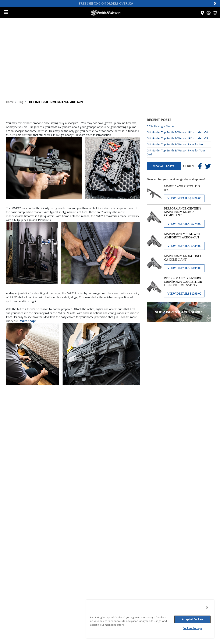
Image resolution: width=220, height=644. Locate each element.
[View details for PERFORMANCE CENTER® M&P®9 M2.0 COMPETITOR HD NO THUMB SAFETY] (184, 294)
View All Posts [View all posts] (164, 166)
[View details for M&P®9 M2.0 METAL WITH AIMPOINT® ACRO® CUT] (184, 246)
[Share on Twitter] (208, 166)
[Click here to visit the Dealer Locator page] (202, 13)
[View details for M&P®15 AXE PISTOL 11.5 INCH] (184, 198)
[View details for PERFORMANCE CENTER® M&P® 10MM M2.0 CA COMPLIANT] (184, 224)
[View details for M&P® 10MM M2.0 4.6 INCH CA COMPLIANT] (184, 268)
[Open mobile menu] (6, 13)
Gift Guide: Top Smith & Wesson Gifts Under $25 (177, 138)
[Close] (207, 608)
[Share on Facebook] (200, 166)
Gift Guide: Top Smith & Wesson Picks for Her (175, 144)
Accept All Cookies (192, 619)
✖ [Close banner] (215, 3)
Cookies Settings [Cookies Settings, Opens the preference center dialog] (192, 628)
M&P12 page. (28, 321)
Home (10, 102)
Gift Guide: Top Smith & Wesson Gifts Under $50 (177, 132)
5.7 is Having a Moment (162, 126)
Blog (20, 102)
